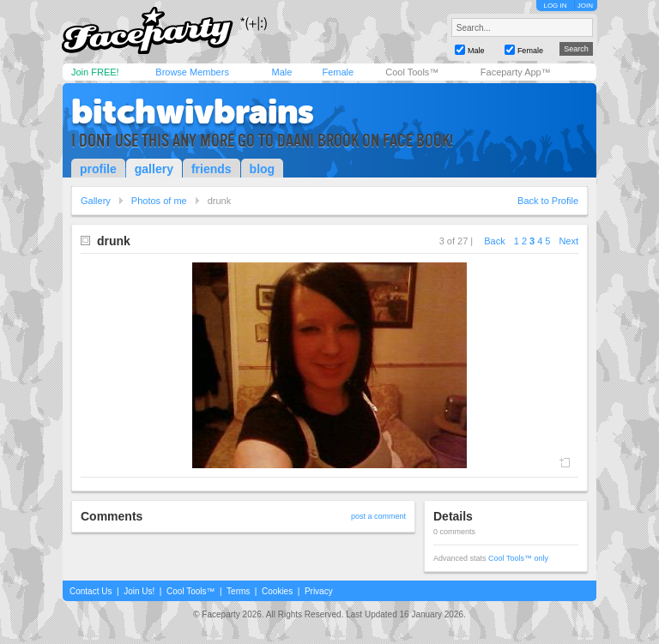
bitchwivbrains (193, 111)
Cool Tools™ (412, 72)
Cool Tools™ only (518, 558)
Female (338, 72)
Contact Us (91, 591)
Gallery (96, 201)
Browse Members (192, 72)
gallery (154, 169)
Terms (238, 591)
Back (494, 241)
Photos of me (159, 201)
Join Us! (139, 591)
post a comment (378, 516)
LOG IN (555, 6)
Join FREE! (95, 72)
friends (212, 169)
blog (263, 169)
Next (568, 241)
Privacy (319, 591)
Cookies (277, 591)
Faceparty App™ (516, 72)
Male (281, 72)
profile (98, 169)
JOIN (585, 6)
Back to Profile (548, 201)
